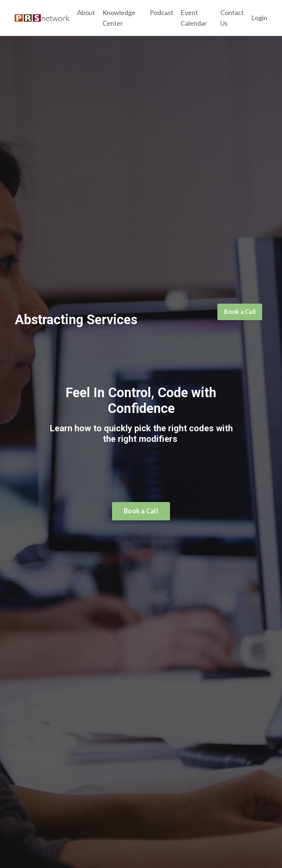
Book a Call (240, 312)
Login (259, 18)
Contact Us (232, 18)
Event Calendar (194, 18)
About (86, 12)
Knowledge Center (119, 18)
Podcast (162, 12)
